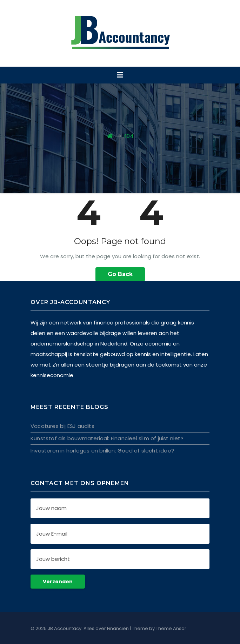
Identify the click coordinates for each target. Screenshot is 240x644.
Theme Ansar (171, 628)
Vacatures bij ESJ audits (62, 426)
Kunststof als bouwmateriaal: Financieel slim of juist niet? (107, 438)
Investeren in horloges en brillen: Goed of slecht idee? (102, 451)
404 (128, 136)
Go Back (120, 274)
